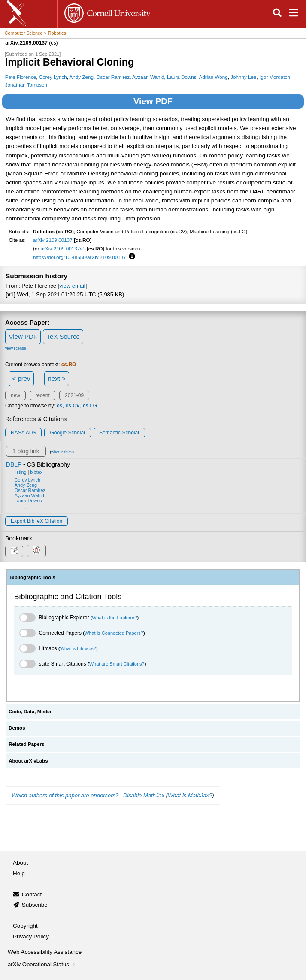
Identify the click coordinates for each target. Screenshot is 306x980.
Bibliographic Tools (32, 577)
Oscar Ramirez (113, 77)
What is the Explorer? (114, 618)
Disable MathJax (144, 795)
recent (42, 395)
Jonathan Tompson (26, 85)
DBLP (14, 464)
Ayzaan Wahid (148, 77)
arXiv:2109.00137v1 (63, 249)
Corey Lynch (53, 77)
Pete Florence (21, 77)
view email (72, 286)
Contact (32, 894)
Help (19, 873)
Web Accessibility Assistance (45, 952)
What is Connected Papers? (114, 633)
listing (21, 472)
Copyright (25, 926)
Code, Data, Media (30, 712)
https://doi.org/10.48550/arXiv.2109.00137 (80, 257)
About (20, 863)
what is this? (62, 452)
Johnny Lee (243, 77)
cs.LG (90, 406)
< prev (21, 378)
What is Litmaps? (78, 648)
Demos (17, 728)
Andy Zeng (82, 77)
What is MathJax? (190, 795)
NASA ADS (23, 433)
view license (16, 348)
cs (59, 406)
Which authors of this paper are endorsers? (65, 795)
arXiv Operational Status (42, 964)
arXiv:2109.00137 (53, 240)
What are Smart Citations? (117, 664)
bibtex (36, 472)
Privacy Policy (31, 936)
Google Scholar (68, 433)
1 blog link (26, 451)
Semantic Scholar (119, 433)
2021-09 (74, 395)
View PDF (153, 101)
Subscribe (35, 905)
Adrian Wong (214, 77)
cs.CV (72, 406)
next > (56, 378)
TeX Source (63, 336)
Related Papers (26, 744)
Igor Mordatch (275, 77)
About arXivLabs (28, 761)
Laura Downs (182, 77)
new (15, 395)
